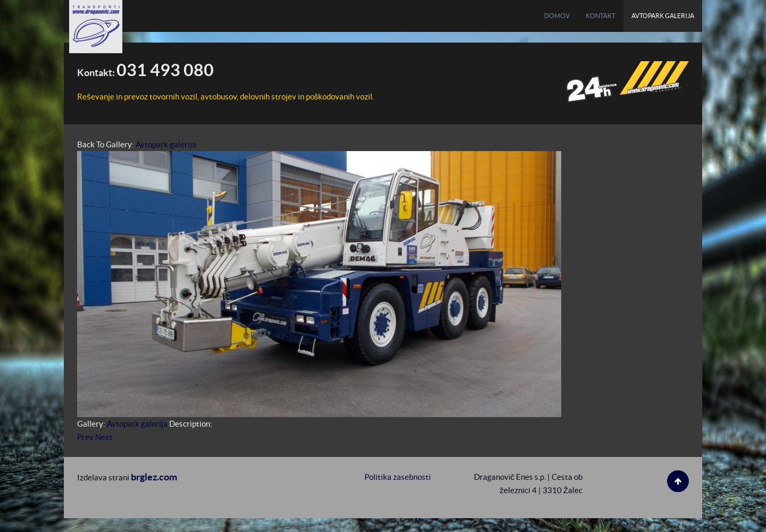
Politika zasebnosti (398, 477)
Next (104, 437)
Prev (85, 437)
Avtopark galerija (166, 144)
